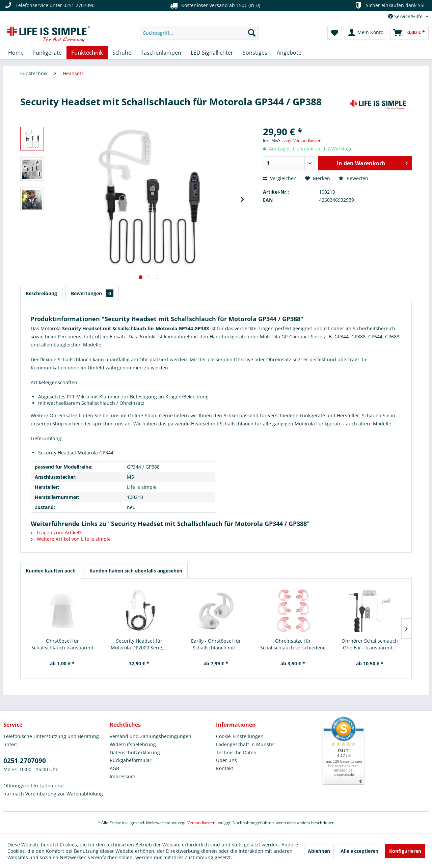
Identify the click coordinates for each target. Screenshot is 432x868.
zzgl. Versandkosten (303, 141)
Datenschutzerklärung (135, 752)
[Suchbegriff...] (199, 33)
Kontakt (225, 768)
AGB (114, 768)
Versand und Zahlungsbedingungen (151, 736)
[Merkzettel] (335, 33)
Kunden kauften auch (51, 571)
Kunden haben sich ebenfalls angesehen (136, 571)
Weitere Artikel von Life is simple (71, 539)
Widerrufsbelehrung (133, 744)
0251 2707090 (25, 761)
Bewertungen (92, 293)
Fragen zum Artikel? (56, 533)
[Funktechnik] (87, 53)
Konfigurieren (405, 851)
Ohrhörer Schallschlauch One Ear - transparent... (370, 644)
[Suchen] (252, 33)
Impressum (123, 776)
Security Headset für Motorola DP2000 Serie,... (139, 644)
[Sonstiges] (255, 53)
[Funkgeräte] (47, 53)
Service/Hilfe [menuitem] (406, 16)
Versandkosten (201, 823)
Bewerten (353, 178)
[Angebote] (289, 53)
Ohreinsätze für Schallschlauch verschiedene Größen (293, 644)
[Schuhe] (122, 53)
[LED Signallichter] (212, 53)
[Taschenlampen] (161, 53)
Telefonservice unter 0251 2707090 (49, 5)
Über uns (226, 760)
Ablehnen (319, 851)
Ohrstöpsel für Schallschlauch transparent (62, 644)
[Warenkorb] (409, 33)
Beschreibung (41, 293)
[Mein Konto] (366, 33)
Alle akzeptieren (359, 851)
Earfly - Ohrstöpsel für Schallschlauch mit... (216, 644)
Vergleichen (280, 178)
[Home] (16, 53)
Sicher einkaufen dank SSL (390, 5)
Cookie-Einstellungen (240, 736)
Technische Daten (236, 752)
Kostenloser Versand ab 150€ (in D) (214, 5)
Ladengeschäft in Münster (246, 744)
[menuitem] (199, 33)
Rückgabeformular (131, 760)
